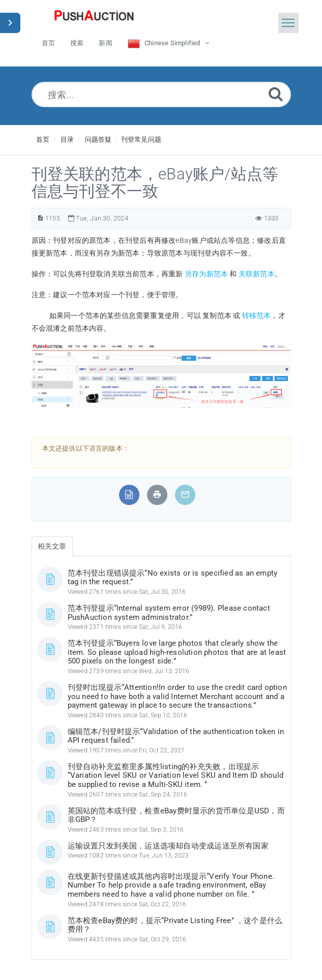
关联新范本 (257, 274)
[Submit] (276, 94)
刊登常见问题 (141, 139)
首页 (43, 139)
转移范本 (257, 315)
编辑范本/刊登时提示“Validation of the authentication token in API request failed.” (176, 736)
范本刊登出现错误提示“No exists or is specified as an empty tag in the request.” (173, 578)
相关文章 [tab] (52, 546)
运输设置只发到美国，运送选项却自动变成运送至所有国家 (168, 846)
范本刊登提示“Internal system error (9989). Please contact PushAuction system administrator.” (169, 613)
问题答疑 (98, 139)
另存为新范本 (206, 274)
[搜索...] (161, 94)
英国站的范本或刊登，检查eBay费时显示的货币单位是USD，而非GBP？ (176, 815)
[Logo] (94, 18)
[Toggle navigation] (288, 23)
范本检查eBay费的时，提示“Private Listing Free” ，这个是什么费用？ (175, 925)
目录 (67, 139)
